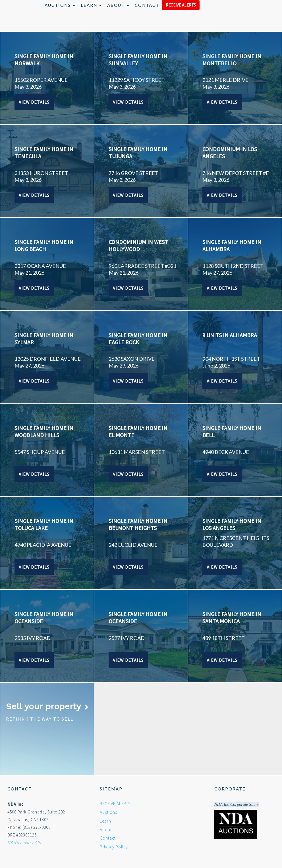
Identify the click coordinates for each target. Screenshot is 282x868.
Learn (91, 5)
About (118, 5)
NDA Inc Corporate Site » (237, 804)
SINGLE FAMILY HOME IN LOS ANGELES (232, 524)
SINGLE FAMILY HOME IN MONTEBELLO (232, 60)
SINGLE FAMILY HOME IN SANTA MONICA (232, 617)
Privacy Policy (114, 847)
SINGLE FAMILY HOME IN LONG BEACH (44, 245)
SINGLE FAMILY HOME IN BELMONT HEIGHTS (138, 524)
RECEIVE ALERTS (181, 5)
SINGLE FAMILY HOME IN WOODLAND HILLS (44, 431)
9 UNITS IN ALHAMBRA (230, 335)
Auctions (60, 5)
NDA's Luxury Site (25, 843)
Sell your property (47, 706)
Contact (147, 5)
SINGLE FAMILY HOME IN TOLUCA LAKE (44, 524)
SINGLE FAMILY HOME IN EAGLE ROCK (138, 339)
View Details (34, 102)
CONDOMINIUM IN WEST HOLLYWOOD (138, 245)
